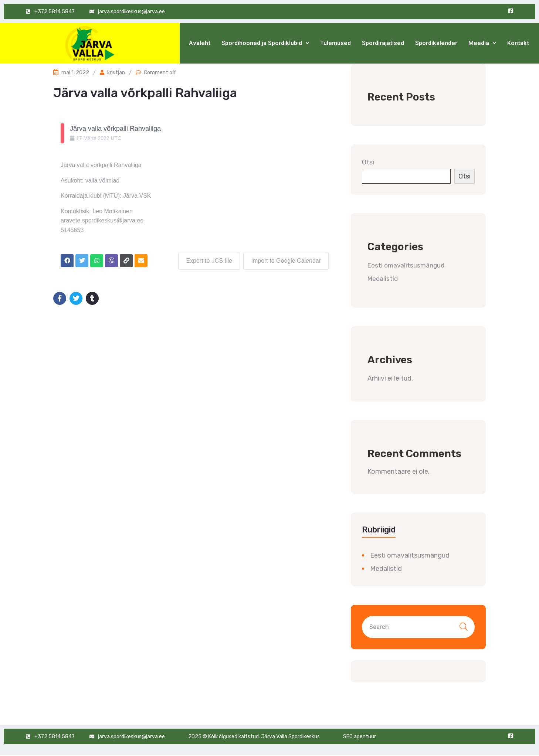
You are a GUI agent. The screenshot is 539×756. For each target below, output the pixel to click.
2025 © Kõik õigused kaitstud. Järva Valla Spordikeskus (254, 737)
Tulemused (335, 43)
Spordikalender (436, 43)
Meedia (482, 43)
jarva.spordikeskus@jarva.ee (131, 737)
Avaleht (200, 43)
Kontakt (518, 43)
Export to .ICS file (209, 261)
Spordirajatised (383, 43)
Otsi (368, 162)
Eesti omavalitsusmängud (406, 265)
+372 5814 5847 (55, 737)
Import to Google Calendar (286, 261)
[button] (265, 43)
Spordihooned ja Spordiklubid (265, 43)
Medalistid (383, 279)
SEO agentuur (360, 737)
